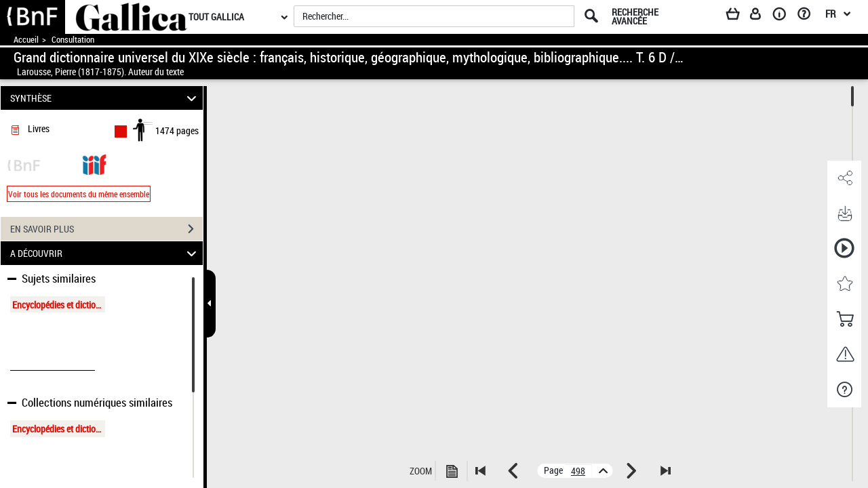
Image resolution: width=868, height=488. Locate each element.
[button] (844, 178)
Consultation (73, 40)
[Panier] (739, 16)
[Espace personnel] (762, 16)
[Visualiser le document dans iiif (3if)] (94, 164)
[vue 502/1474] (578, 471)
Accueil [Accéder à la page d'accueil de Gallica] (26, 40)
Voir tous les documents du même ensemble (79, 194)
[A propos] (784, 16)
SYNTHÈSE (105, 98)
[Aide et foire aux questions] (809, 16)
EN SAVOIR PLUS (106, 229)
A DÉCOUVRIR (105, 253)
